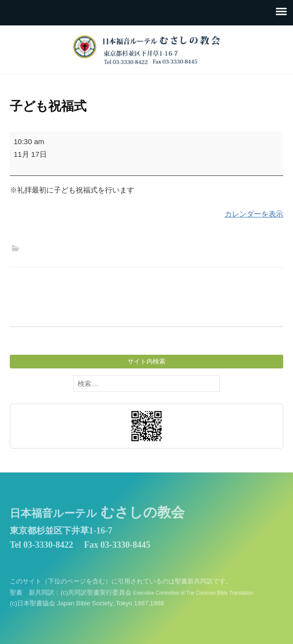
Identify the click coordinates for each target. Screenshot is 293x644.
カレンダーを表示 (254, 214)
